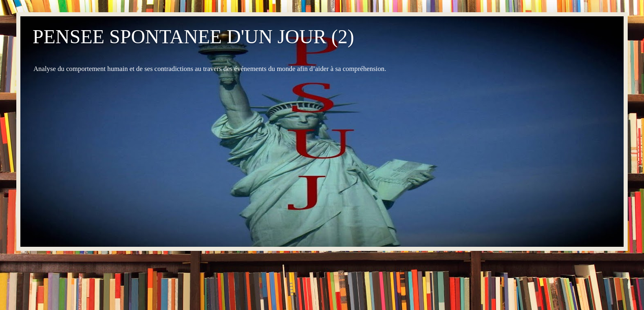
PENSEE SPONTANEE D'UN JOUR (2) (193, 37)
